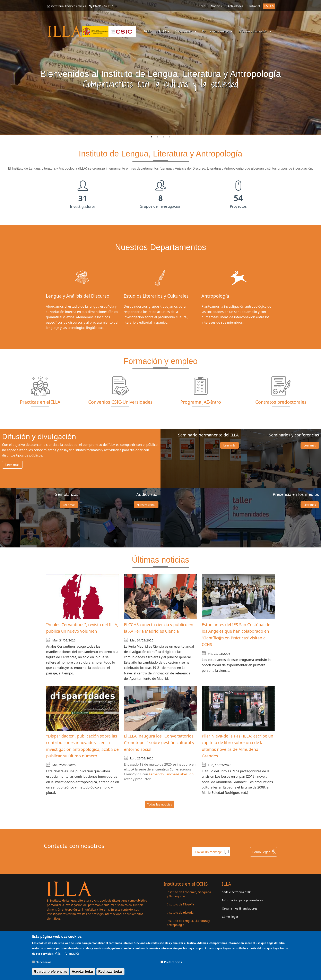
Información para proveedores (242, 900)
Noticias (216, 6)
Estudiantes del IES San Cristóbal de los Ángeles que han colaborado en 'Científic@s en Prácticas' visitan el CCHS (236, 635)
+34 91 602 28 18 (104, 6)
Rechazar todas (110, 972)
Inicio (148, 31)
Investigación (186, 31)
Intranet (255, 6)
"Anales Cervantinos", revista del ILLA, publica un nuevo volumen (82, 628)
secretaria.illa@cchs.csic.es (68, 6)
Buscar (200, 6)
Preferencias (173, 962)
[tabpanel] (160, 68)
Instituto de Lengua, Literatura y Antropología (188, 923)
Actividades (236, 6)
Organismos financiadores (240, 908)
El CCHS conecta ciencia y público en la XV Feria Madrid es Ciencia (159, 628)
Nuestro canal (146, 505)
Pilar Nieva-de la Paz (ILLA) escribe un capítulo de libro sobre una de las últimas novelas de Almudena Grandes (237, 746)
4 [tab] (170, 137)
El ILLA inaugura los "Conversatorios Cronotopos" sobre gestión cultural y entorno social (159, 743)
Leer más (12, 465)
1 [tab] (151, 137)
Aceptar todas (83, 972)
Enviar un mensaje (209, 852)
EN (272, 6)
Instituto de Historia (180, 913)
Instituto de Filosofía (180, 904)
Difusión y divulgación (255, 31)
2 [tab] (157, 137)
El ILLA (163, 31)
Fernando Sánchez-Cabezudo (171, 774)
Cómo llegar (261, 852)
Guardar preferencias (51, 972)
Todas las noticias (160, 804)
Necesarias (44, 962)
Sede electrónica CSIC (236, 892)
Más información (67, 953)
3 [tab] (164, 137)
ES (266, 6)
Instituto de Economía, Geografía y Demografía (189, 894)
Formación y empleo (217, 31)
